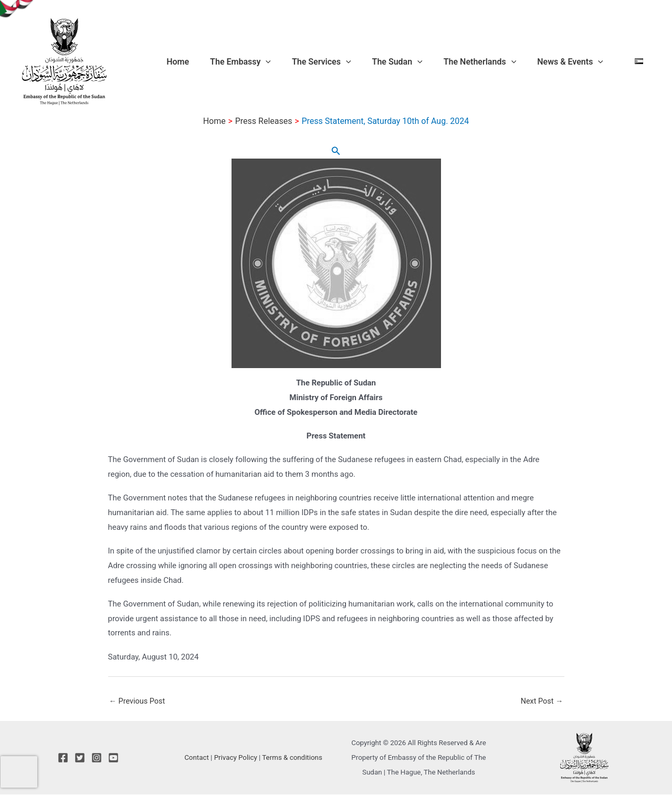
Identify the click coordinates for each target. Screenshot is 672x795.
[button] (309, 62)
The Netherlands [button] (498, 62)
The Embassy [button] (283, 62)
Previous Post (138, 702)
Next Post (541, 702)
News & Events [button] (580, 62)
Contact (197, 758)
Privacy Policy (236, 758)
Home (229, 62)
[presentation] (19, 772)
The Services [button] (356, 62)
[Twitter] (80, 758)
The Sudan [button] (424, 62)
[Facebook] (63, 758)
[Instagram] (97, 758)
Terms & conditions (292, 758)
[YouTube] (113, 758)
